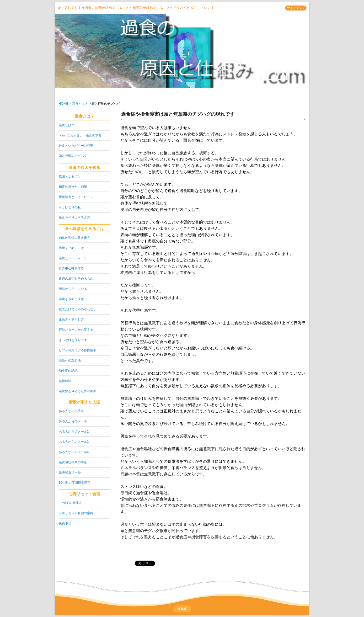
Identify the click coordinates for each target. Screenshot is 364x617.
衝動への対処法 (70, 360)
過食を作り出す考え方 (74, 217)
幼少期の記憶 (68, 371)
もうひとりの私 (70, 207)
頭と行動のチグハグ (73, 156)
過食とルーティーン (73, 258)
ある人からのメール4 (74, 452)
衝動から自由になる (73, 289)
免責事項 (65, 523)
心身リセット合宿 (84, 494)
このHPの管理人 (70, 503)
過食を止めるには (71, 248)
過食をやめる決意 (71, 299)
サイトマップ (296, 8)
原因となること (70, 177)
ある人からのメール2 (74, 432)
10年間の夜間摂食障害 (75, 483)
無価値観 (65, 381)
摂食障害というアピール (76, 197)
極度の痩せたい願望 (73, 187)
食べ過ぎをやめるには (84, 229)
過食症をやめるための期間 (78, 391)
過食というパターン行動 (76, 146)
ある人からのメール (73, 421)
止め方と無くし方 (71, 320)
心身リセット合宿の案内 (76, 513)
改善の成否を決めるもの (76, 279)
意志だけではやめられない (78, 309)
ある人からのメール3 (74, 442)
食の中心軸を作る (71, 268)
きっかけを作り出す (73, 340)
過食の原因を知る (84, 167)
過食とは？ (80, 104)
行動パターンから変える (76, 330)
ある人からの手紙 (71, 411)
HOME (64, 104)
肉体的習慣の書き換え (74, 238)
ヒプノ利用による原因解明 (78, 350)
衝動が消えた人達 (84, 402)
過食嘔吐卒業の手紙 (73, 462)
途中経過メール (70, 472)
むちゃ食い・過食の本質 (84, 135)
